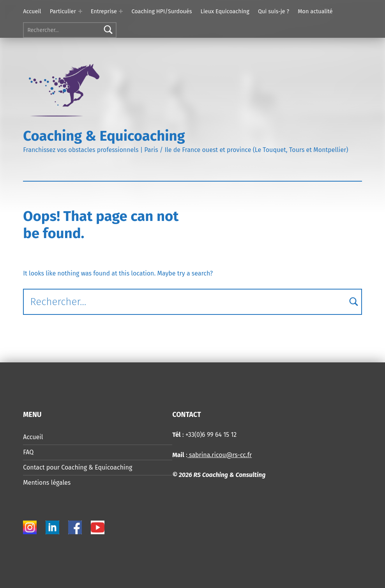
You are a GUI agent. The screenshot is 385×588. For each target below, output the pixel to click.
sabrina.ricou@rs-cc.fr (220, 455)
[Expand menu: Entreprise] (121, 11)
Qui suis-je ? (274, 11)
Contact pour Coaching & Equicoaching (78, 467)
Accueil (32, 11)
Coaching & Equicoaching (104, 136)
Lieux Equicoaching (225, 11)
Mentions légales (47, 483)
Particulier (63, 11)
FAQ (28, 452)
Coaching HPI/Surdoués (162, 11)
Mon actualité (315, 11)
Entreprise (104, 11)
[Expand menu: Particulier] (80, 11)
